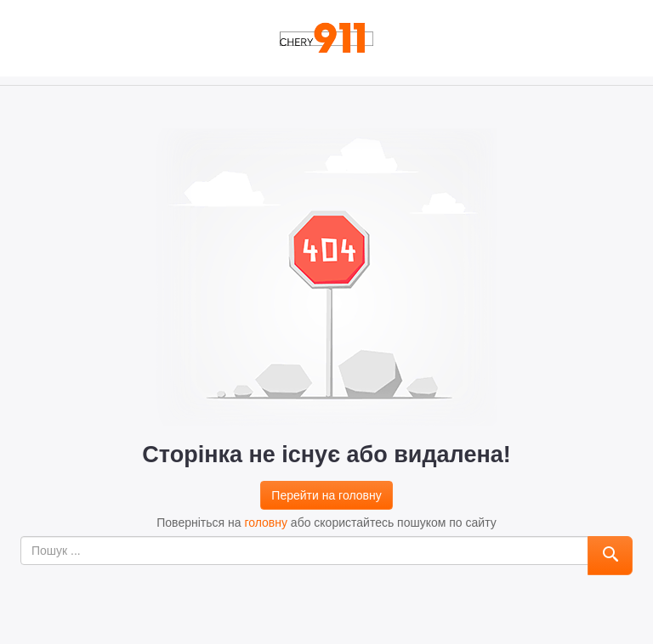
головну (266, 523)
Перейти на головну (326, 495)
